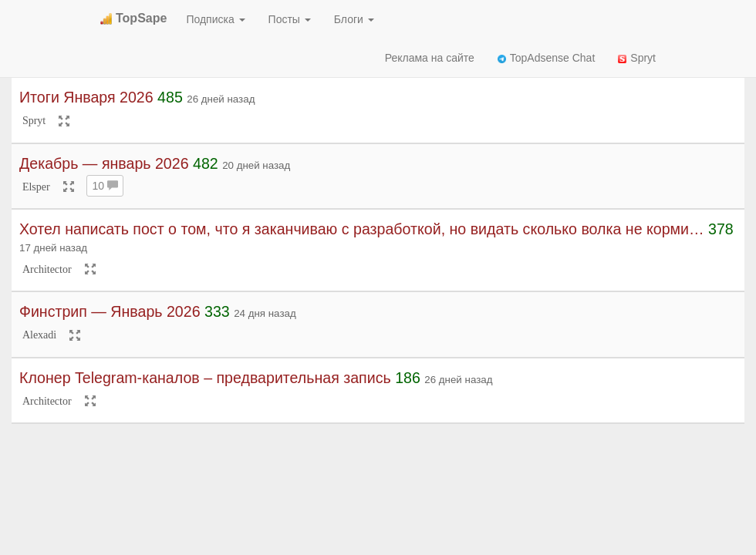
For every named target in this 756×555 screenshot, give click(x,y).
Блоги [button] (354, 19)
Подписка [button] (215, 19)
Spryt (637, 58)
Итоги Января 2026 (86, 97)
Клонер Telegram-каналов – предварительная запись (205, 378)
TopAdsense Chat (547, 58)
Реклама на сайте (430, 58)
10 (105, 186)
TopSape (133, 18)
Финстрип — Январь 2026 (110, 311)
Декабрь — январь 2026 (104, 163)
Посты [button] (290, 19)
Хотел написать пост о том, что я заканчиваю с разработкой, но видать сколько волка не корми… (362, 229)
